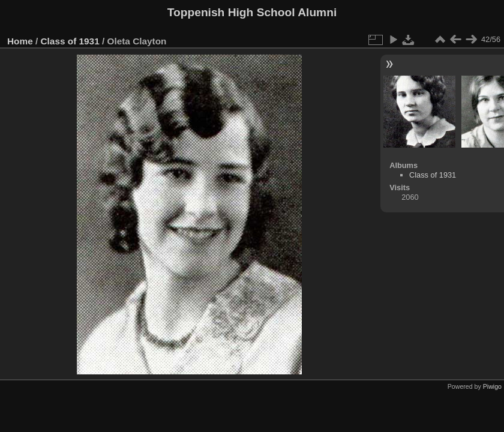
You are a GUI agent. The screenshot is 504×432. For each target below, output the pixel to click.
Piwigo (492, 386)
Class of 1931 (70, 41)
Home (20, 41)
